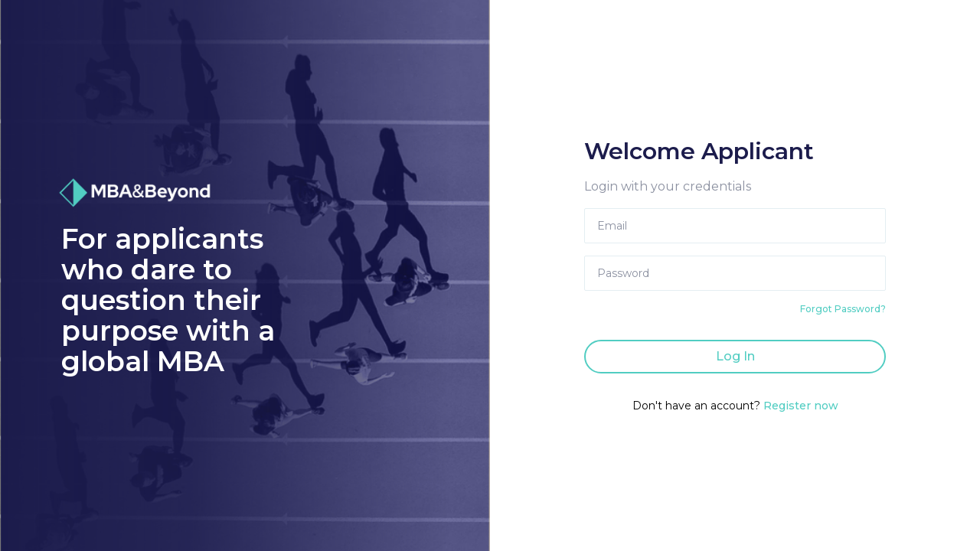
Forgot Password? (843, 309)
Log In (735, 356)
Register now (801, 406)
